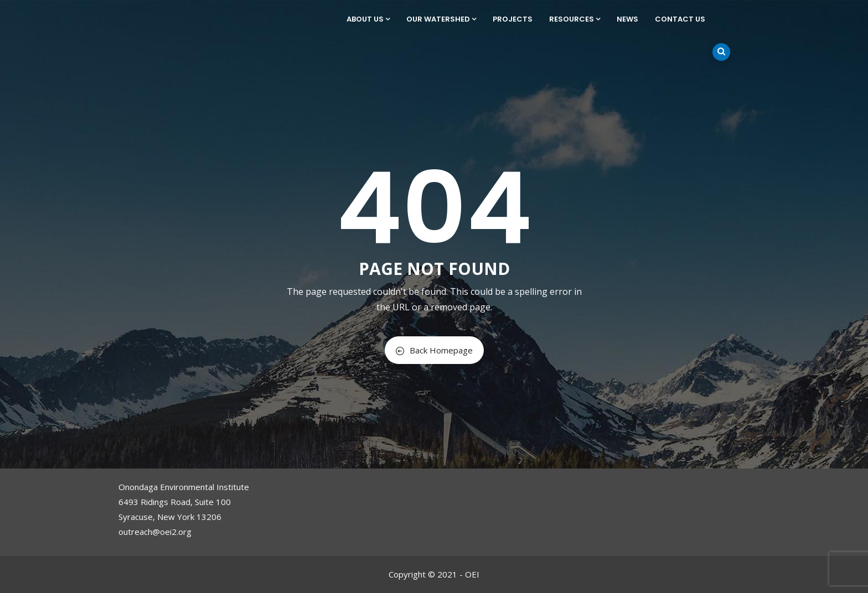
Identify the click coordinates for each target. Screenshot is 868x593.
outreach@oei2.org (155, 532)
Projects (513, 19)
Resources (575, 19)
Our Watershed (441, 19)
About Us (368, 19)
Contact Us (680, 19)
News (627, 19)
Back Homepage (434, 350)
